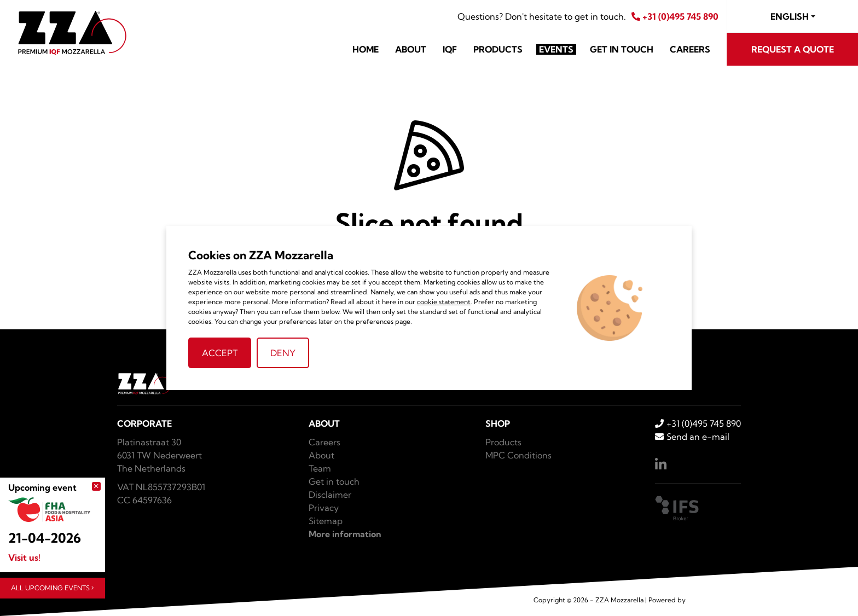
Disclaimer (330, 495)
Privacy (324, 508)
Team (320, 468)
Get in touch (622, 49)
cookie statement (444, 302)
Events (556, 49)
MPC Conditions (518, 455)
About (411, 49)
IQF (450, 49)
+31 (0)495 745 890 (675, 16)
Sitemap (326, 521)
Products (498, 49)
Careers (690, 49)
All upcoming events (53, 588)
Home (366, 49)
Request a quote (793, 49)
